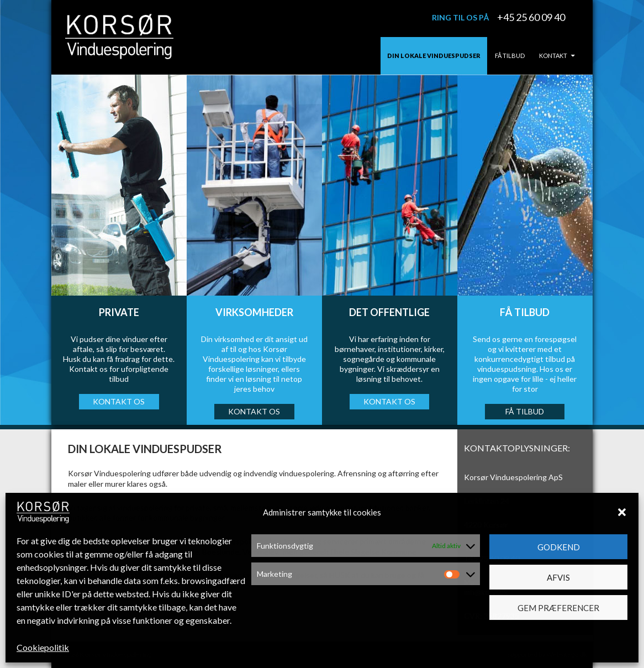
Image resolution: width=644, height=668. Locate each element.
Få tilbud (510, 56)
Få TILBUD (525, 411)
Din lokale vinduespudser (434, 56)
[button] (622, 512)
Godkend (559, 547)
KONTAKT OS (119, 401)
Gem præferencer (558, 608)
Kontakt (553, 56)
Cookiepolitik (43, 647)
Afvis (558, 577)
